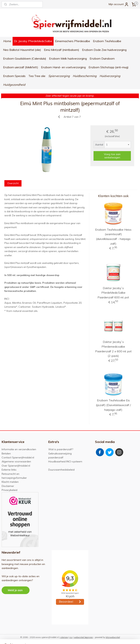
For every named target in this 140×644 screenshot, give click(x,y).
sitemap (64, 637)
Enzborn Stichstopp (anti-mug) (109, 67)
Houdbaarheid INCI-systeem (65, 461)
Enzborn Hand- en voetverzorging (63, 67)
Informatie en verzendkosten (19, 449)
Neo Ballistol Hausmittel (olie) (22, 50)
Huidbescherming (85, 76)
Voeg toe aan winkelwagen (112, 156)
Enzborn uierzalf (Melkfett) (21, 67)
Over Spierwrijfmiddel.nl (16, 466)
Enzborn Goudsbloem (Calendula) (25, 58)
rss (71, 637)
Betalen (6, 453)
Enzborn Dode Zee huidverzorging (104, 50)
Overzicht (13, 183)
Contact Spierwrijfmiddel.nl (18, 457)
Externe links (9, 470)
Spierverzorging (59, 76)
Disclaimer (8, 486)
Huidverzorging (110, 76)
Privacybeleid (9, 490)
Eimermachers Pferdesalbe (73, 41)
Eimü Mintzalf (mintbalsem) (62, 50)
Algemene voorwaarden (16, 461)
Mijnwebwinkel (113, 637)
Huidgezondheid (14, 85)
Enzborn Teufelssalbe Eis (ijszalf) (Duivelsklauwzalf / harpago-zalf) (113, 405)
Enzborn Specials (14, 76)
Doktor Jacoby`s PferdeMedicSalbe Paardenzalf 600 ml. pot (113, 292)
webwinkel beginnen (83, 637)
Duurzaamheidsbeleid (61, 470)
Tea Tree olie (37, 76)
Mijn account (119, 4)
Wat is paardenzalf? (61, 449)
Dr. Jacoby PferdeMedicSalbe (33, 41)
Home (7, 41)
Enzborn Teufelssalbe (107, 41)
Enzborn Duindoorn (102, 58)
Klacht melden (10, 482)
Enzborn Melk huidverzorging (68, 58)
